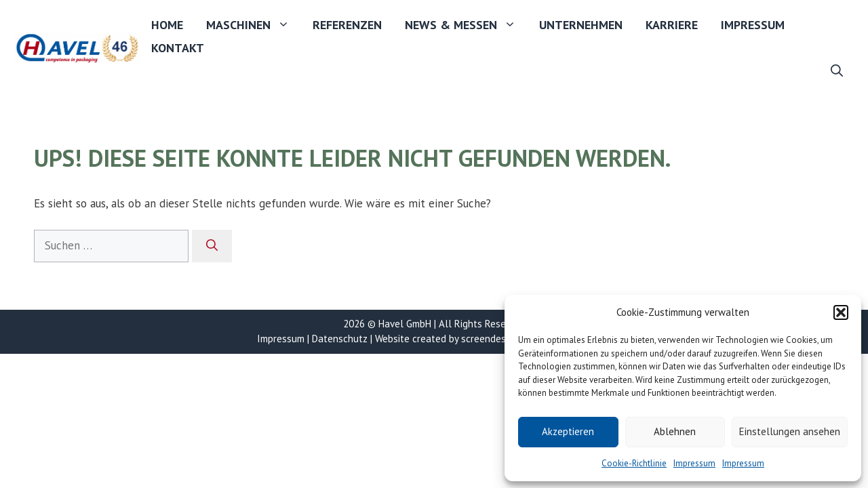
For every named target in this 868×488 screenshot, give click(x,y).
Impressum (694, 463)
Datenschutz (340, 339)
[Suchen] (212, 246)
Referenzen (347, 25)
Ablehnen (675, 431)
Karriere (672, 25)
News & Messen (466, 25)
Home (167, 25)
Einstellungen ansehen (790, 431)
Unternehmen (581, 25)
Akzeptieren (568, 431)
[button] (841, 312)
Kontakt (178, 48)
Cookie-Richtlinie (634, 463)
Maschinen (254, 25)
